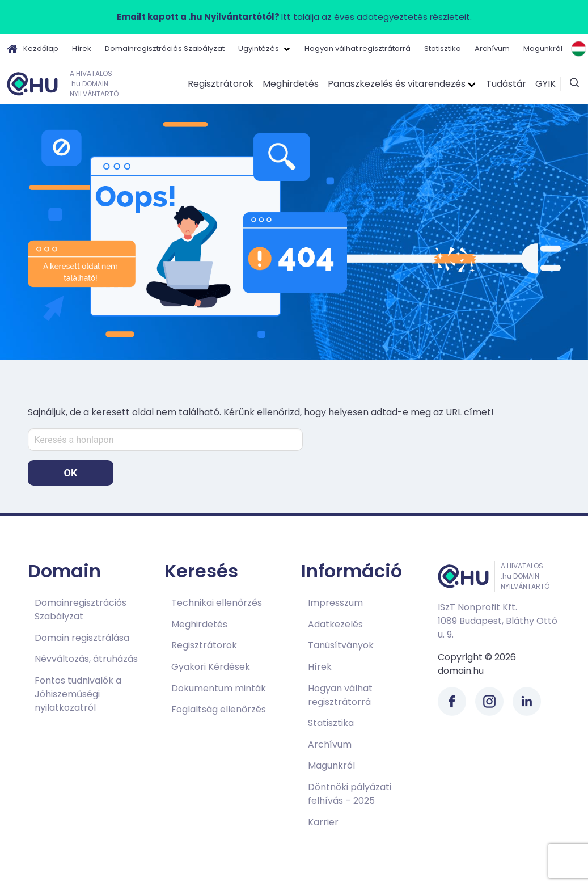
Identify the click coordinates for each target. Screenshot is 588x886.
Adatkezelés (335, 624)
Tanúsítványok (341, 645)
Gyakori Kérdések (211, 667)
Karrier (323, 822)
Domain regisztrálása (82, 638)
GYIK (545, 84)
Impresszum (335, 603)
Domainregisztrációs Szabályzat (165, 48)
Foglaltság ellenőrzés (219, 709)
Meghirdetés (291, 84)
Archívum (492, 48)
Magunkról (543, 48)
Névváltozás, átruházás (86, 659)
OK (71, 473)
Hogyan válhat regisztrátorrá (358, 48)
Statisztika (443, 48)
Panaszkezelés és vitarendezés (397, 84)
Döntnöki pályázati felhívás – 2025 (350, 794)
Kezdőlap (33, 49)
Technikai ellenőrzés (217, 603)
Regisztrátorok (221, 84)
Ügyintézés (259, 48)
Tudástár (506, 84)
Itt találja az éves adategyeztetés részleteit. (294, 17)
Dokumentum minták (219, 688)
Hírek (82, 48)
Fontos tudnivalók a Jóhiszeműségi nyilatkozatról (78, 694)
